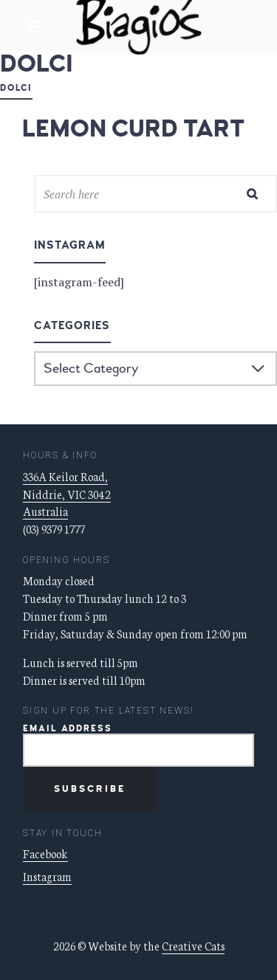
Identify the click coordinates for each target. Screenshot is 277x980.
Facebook (45, 853)
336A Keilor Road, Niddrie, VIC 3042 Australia (67, 494)
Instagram (47, 876)
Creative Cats (193, 946)
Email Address (68, 729)
